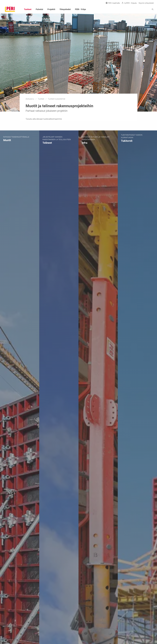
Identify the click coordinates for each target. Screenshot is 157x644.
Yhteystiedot (65, 9)
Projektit (51, 9)
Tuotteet (41, 99)
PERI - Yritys (80, 9)
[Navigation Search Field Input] (141, 9)
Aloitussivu (30, 99)
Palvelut (39, 9)
